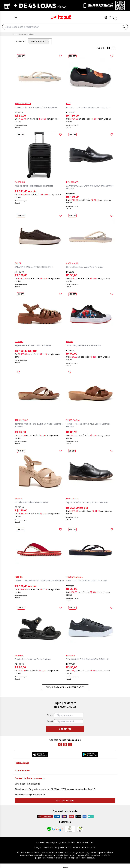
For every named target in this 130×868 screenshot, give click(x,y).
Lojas (106, 17)
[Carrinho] (114, 17)
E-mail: (50, 721)
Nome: (50, 715)
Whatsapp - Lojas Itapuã (27, 784)
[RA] (80, 829)
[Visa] (57, 816)
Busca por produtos (26, 34)
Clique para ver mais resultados (65, 687)
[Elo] (78, 816)
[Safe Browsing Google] (55, 829)
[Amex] (85, 816)
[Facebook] (60, 745)
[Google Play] (90, 754)
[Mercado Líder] (70, 829)
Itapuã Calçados (61, 17)
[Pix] (91, 817)
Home (15, 34)
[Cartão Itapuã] (45, 817)
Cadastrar (65, 729)
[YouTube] (70, 745)
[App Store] (40, 754)
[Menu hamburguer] (16, 17)
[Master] (64, 816)
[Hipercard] (71, 816)
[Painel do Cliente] (110, 17)
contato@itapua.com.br (33, 795)
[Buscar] (124, 27)
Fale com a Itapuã (65, 801)
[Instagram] (65, 745)
